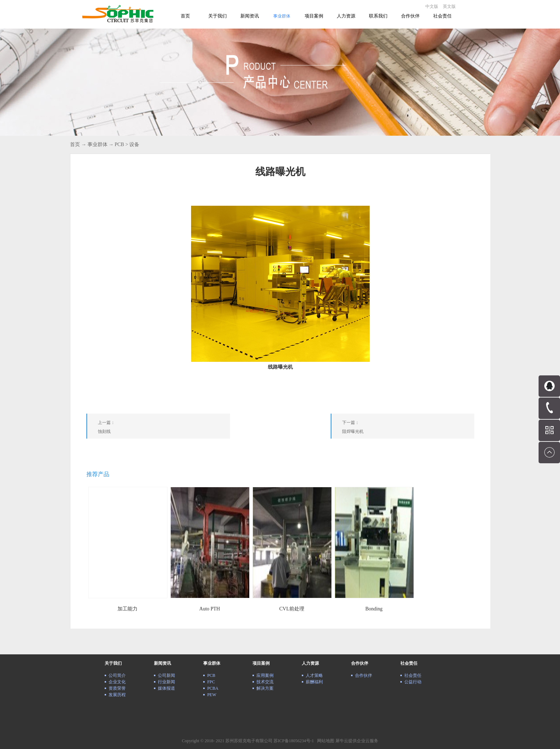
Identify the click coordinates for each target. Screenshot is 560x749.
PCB (119, 144)
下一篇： (408, 428)
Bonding (374, 609)
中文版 (432, 6)
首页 (185, 16)
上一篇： (164, 428)
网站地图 (325, 741)
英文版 (449, 6)
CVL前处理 (292, 609)
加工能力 (127, 609)
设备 (134, 144)
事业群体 (97, 144)
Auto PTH (210, 609)
